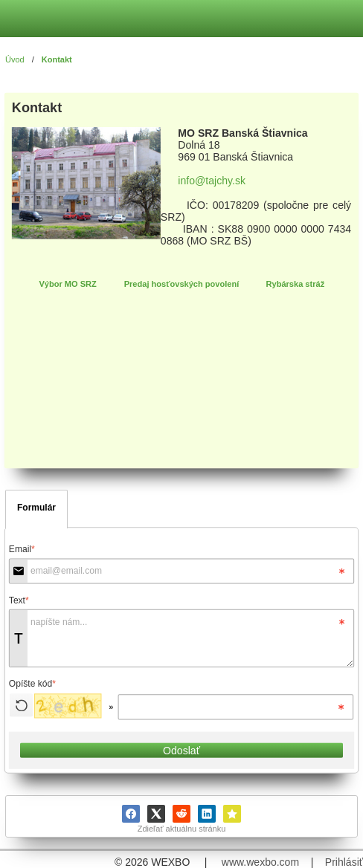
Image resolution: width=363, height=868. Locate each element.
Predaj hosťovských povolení (182, 284)
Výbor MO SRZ (67, 284)
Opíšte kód (32, 684)
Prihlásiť (344, 862)
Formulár (36, 508)
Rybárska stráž (296, 284)
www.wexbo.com (260, 862)
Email (22, 549)
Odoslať (181, 751)
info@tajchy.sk (212, 181)
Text (19, 600)
